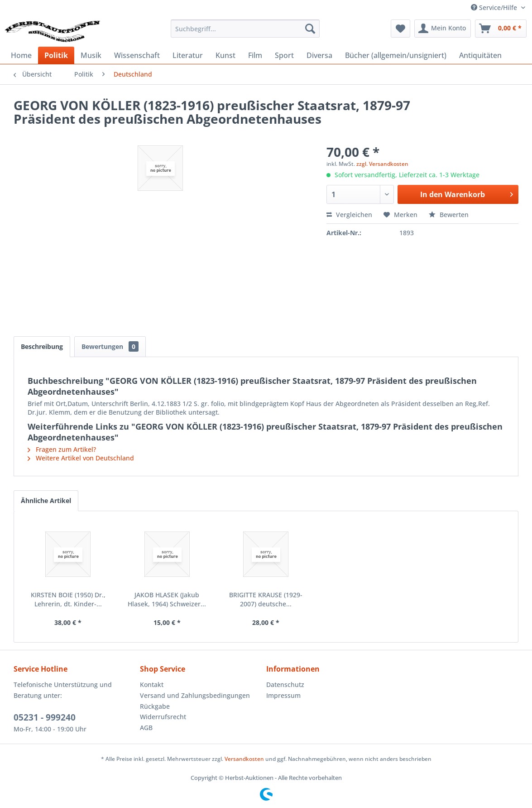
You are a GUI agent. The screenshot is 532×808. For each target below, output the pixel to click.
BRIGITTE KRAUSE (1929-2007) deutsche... (266, 599)
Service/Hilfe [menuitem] (495, 7)
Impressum (283, 695)
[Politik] (56, 55)
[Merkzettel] (400, 29)
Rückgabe (155, 706)
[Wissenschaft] (137, 55)
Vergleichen (349, 215)
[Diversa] (319, 55)
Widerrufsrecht (163, 717)
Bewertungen (110, 346)
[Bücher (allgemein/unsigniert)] (396, 55)
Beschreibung (42, 346)
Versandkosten (244, 759)
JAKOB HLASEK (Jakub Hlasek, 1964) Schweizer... (167, 599)
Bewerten (449, 215)
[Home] (21, 55)
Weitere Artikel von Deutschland (81, 458)
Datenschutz (285, 685)
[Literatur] (188, 55)
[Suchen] (310, 29)
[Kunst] (225, 55)
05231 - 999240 (45, 717)
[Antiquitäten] (480, 55)
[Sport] (284, 55)
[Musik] (91, 55)
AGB (146, 728)
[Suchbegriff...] (245, 29)
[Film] (255, 55)
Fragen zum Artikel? (62, 449)
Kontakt (152, 685)
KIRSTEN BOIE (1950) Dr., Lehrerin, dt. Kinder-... (68, 599)
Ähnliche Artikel (46, 501)
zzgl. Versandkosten (382, 164)
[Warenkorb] (501, 29)
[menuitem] (245, 29)
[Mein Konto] (443, 29)
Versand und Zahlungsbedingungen (195, 695)
